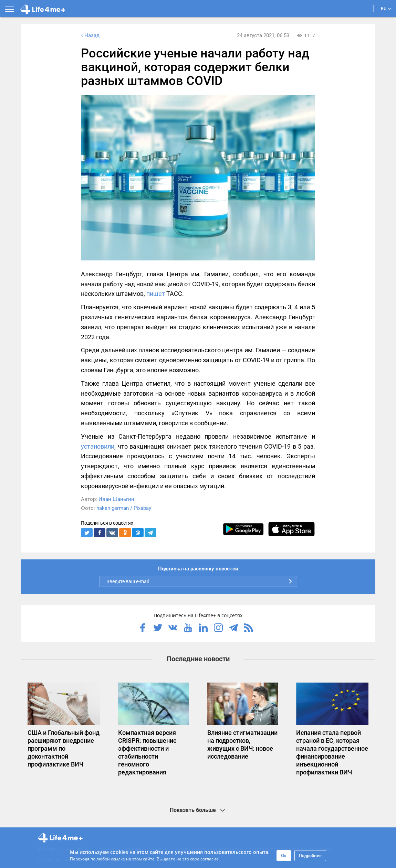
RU (386, 8)
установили (98, 446)
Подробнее (310, 855)
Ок (284, 855)
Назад (90, 35)
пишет (156, 294)
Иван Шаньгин (116, 499)
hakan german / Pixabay (124, 508)
